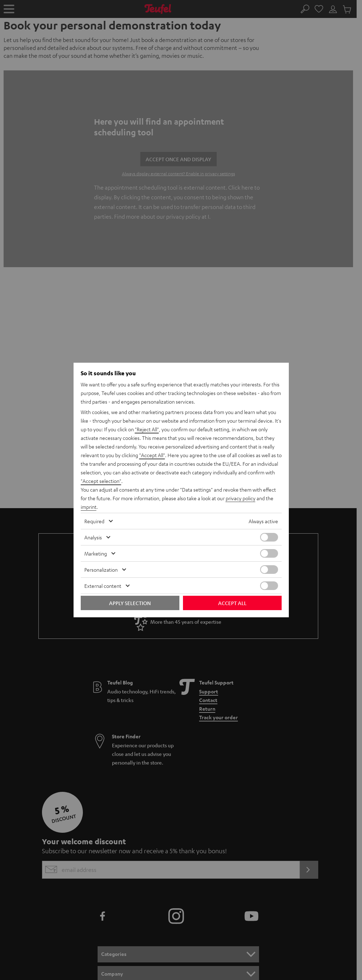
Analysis (93, 537)
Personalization (101, 570)
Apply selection (130, 603)
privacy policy (241, 498)
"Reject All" (147, 429)
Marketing (96, 553)
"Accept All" (152, 455)
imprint (89, 507)
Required (94, 521)
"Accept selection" (101, 481)
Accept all (232, 603)
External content (103, 586)
